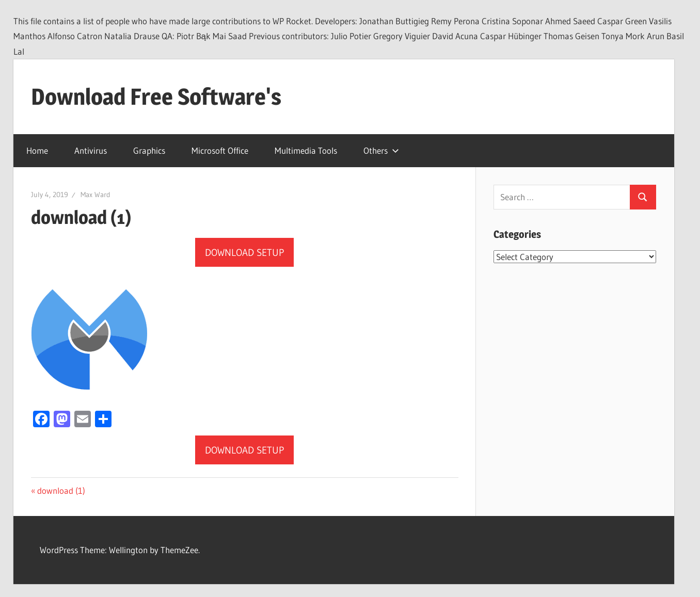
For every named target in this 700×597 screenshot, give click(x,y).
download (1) (61, 490)
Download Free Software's (156, 96)
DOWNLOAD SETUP (244, 253)
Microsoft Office (220, 150)
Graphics (149, 150)
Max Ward (96, 195)
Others (381, 150)
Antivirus (91, 150)
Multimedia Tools (306, 150)
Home (37, 150)
